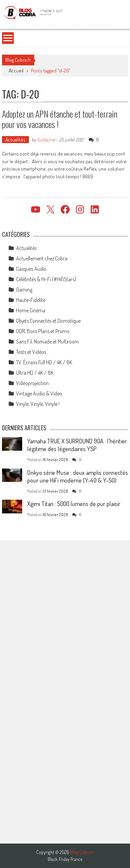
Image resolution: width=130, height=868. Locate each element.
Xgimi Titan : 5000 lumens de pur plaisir (74, 504)
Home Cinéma (31, 310)
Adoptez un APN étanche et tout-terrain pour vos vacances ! (60, 119)
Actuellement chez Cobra (42, 258)
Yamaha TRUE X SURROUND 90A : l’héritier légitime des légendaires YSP (77, 445)
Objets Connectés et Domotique (48, 321)
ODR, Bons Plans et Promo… (44, 331)
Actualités (15, 140)
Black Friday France (65, 859)
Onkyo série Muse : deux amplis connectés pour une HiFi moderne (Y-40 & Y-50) (78, 476)
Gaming (24, 290)
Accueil (16, 71)
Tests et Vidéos (31, 352)
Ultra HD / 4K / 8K (35, 373)
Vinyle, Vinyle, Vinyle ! (38, 404)
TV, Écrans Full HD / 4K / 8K (44, 362)
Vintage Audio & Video (39, 393)
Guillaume (46, 140)
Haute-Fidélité (31, 300)
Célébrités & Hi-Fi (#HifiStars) (46, 279)
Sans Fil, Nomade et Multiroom (48, 342)
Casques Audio (31, 269)
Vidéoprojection (32, 383)
